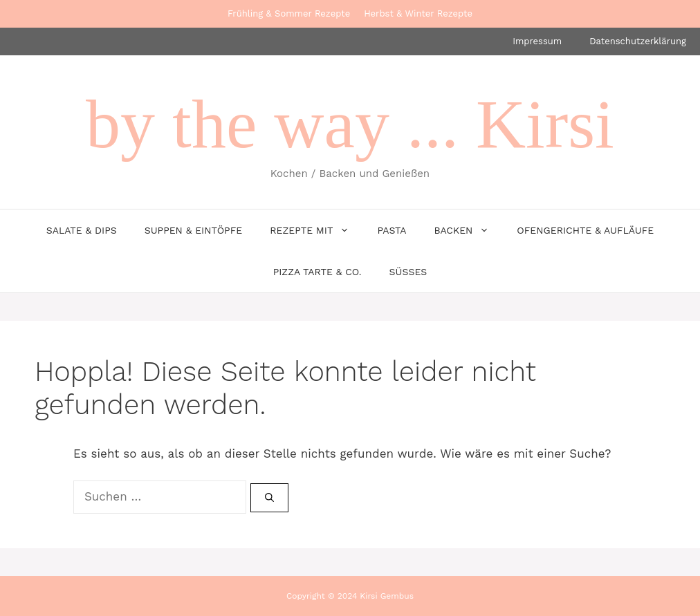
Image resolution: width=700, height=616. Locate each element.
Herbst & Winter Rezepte (418, 13)
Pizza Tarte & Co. (317, 272)
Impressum (537, 41)
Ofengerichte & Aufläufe (585, 230)
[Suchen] (269, 498)
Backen (468, 230)
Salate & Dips (82, 230)
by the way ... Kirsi (350, 124)
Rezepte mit (316, 230)
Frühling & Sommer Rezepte (289, 13)
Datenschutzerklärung (638, 41)
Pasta (392, 230)
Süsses (408, 272)
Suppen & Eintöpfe (193, 230)
